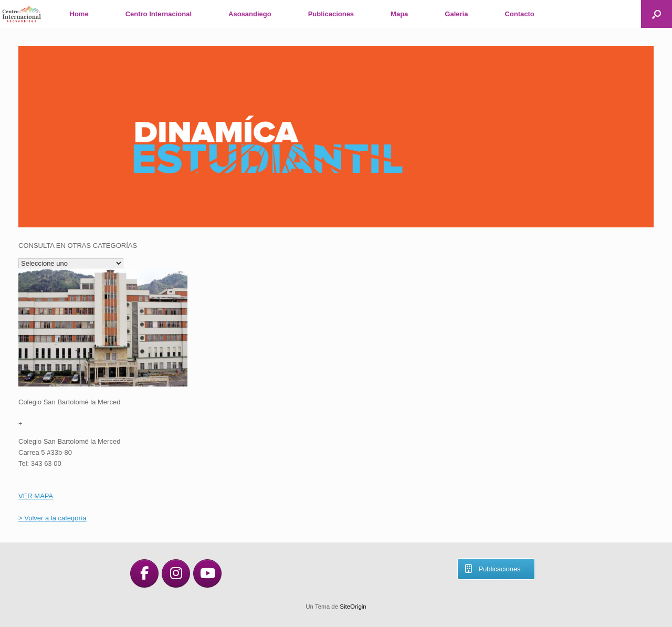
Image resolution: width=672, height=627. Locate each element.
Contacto (519, 14)
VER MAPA (36, 496)
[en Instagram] (176, 573)
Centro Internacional (159, 14)
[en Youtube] (207, 573)
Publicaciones (331, 14)
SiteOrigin (353, 607)
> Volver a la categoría (52, 518)
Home (79, 14)
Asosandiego (250, 14)
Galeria (456, 14)
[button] (657, 14)
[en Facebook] (144, 573)
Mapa (399, 14)
